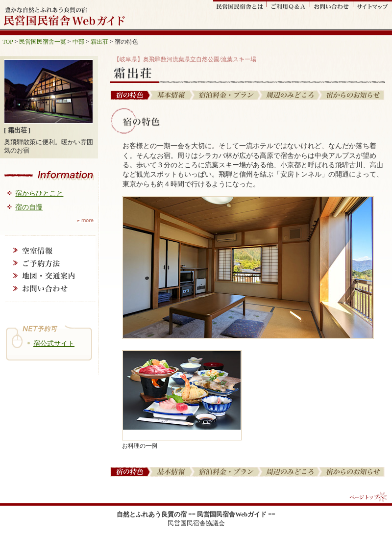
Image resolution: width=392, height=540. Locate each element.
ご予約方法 (48, 263)
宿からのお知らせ (352, 95)
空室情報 (48, 250)
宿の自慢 (29, 207)
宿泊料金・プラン (227, 95)
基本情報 (172, 95)
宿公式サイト (54, 343)
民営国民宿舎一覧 (43, 42)
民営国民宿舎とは (240, 5)
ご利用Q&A (289, 5)
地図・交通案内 (48, 276)
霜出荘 (99, 42)
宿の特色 (130, 95)
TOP (8, 42)
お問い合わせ (332, 5)
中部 (78, 42)
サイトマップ (373, 5)
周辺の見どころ (290, 95)
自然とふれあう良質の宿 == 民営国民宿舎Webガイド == (196, 514)
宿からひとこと (39, 193)
